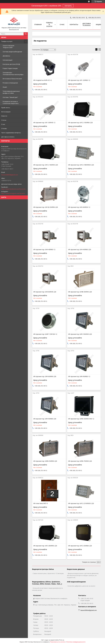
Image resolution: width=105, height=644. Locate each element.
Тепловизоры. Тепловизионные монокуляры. (13, 73)
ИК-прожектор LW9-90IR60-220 (45, 419)
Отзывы (4, 128)
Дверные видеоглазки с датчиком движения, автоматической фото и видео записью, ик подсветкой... (83, 575)
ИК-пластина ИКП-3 (41, 503)
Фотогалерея (6, 112)
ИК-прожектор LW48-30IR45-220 (80, 292)
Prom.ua (62, 640)
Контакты (74, 25)
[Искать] (26, 34)
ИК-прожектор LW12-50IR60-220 (80, 546)
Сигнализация (7, 60)
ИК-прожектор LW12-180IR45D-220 (81, 165)
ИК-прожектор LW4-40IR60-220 (80, 250)
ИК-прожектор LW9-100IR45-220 (80, 334)
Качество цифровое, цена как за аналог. (82, 586)
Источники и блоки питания (12, 79)
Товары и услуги (7, 41)
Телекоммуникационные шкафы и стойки (11, 92)
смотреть (68, 6)
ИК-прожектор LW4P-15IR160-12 (45, 334)
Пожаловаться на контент (58, 642)
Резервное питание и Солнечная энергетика (11, 102)
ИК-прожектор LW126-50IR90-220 (46, 207)
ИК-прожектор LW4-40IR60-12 (44, 250)
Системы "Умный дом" (10, 97)
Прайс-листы (6, 108)
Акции (5, 87)
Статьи (4, 120)
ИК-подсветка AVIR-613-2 (43, 80)
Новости (4, 116)
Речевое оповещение (10, 83)
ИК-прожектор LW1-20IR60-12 (79, 80)
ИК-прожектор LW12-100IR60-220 (80, 123)
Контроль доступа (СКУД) (11, 64)
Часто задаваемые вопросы (11, 133)
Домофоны (6, 56)
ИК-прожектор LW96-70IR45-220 (80, 461)
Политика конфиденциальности (76, 642)
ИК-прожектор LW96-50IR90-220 (45, 461)
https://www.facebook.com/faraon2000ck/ (14, 189)
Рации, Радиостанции (10, 68)
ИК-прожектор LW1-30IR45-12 (44, 123)
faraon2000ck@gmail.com (10, 175)
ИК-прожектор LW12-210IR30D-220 (81, 503)
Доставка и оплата (8, 137)
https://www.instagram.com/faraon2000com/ (14, 193)
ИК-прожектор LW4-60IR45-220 (45, 292)
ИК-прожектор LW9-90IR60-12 (79, 376)
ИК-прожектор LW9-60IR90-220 (45, 376)
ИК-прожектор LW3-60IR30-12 (79, 207)
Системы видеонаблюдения (12, 52)
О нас (3, 124)
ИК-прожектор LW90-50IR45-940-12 (81, 419)
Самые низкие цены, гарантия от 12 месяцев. (48, 573)
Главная (38, 25)
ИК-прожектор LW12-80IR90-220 (45, 546)
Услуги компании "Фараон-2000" (8, 46)
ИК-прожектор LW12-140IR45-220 (46, 165)
